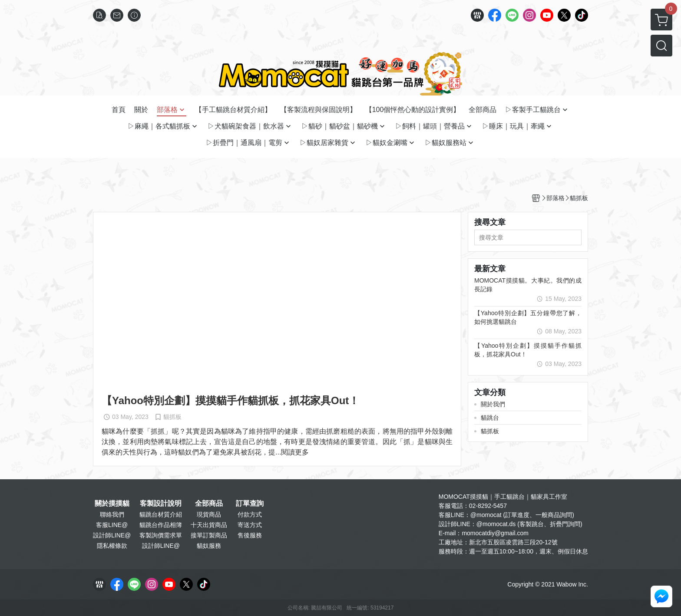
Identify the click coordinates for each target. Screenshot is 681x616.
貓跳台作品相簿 (161, 525)
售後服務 (250, 535)
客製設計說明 (161, 504)
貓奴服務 (209, 546)
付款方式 (250, 514)
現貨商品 (209, 514)
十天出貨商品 (209, 525)
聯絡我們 (112, 514)
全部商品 (209, 504)
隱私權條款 (112, 546)
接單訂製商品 (209, 535)
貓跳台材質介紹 (161, 514)
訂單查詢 (250, 504)
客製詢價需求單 (161, 535)
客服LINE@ (112, 525)
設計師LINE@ (112, 535)
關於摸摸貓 (112, 504)
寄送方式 (250, 525)
